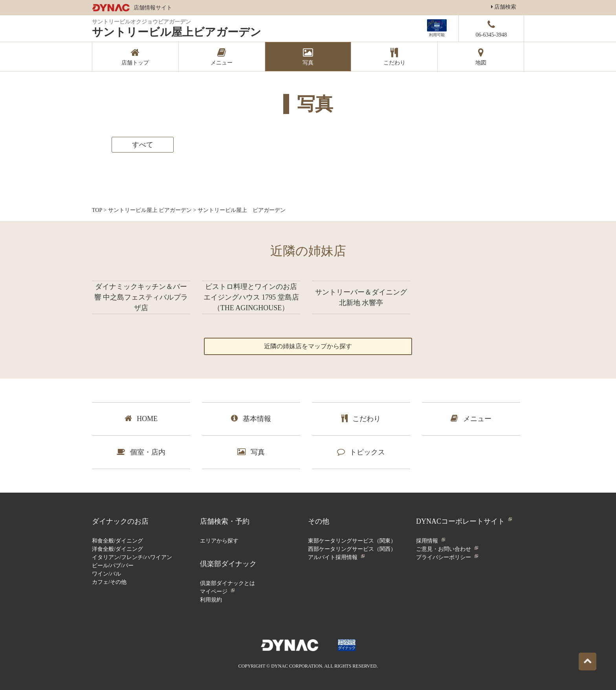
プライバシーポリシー (444, 557)
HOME (141, 419)
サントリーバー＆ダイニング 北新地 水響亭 (361, 297)
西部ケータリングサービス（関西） (352, 549)
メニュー (471, 419)
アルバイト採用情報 (333, 557)
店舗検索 (504, 7)
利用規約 (211, 600)
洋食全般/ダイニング (117, 549)
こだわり (361, 419)
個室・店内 (141, 452)
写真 (251, 452)
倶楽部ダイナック (228, 564)
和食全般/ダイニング (117, 541)
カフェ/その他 (109, 582)
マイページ (214, 592)
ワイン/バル (106, 574)
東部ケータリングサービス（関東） (352, 541)
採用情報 (427, 541)
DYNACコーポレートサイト (460, 521)
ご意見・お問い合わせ (444, 549)
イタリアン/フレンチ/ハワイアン (132, 557)
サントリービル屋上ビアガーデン (177, 32)
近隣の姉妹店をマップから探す (308, 346)
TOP (97, 210)
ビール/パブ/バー (113, 566)
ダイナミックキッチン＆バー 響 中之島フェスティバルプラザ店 (141, 297)
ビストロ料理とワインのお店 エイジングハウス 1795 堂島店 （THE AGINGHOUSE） (251, 297)
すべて (143, 145)
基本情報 (251, 419)
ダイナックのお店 (120, 521)
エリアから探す (219, 541)
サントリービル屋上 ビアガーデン (150, 210)
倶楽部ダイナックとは (227, 583)
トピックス (361, 452)
